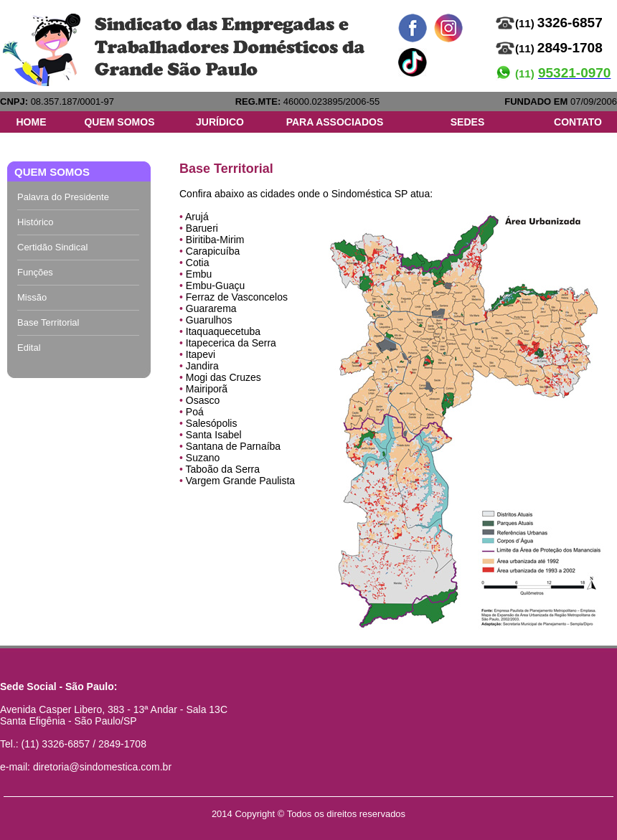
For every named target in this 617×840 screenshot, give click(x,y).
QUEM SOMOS (119, 122)
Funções (35, 272)
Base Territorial (48, 322)
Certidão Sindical (52, 247)
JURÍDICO (220, 122)
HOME (32, 122)
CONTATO (578, 122)
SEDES (467, 122)
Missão (32, 297)
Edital (29, 348)
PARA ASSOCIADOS (335, 122)
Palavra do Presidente (63, 197)
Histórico (36, 222)
